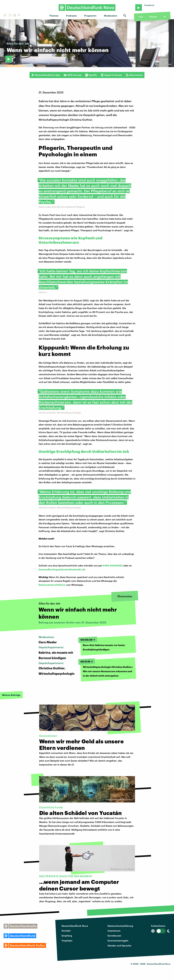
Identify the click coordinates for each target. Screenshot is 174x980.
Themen (54, 16)
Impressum (114, 931)
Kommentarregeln (118, 941)
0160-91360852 (113, 565)
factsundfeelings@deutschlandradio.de (62, 569)
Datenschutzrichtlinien (52, 585)
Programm (90, 16)
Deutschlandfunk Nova (75, 926)
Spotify (91, 75)
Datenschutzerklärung (120, 926)
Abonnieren (134, 75)
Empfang (67, 936)
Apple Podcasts (111, 75)
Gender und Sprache (119, 945)
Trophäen (67, 941)
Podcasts (71, 16)
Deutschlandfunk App (46, 75)
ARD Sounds (73, 75)
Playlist (153, 17)
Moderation (111, 16)
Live (141, 17)
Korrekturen (114, 936)
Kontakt (66, 931)
